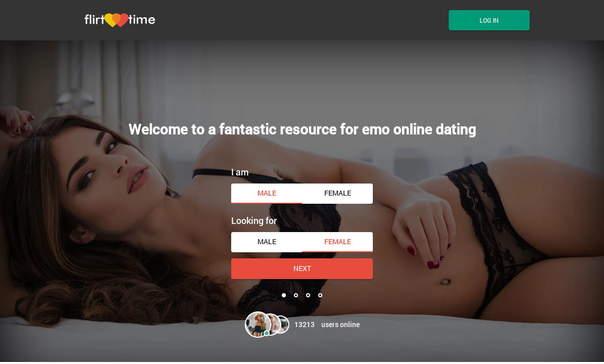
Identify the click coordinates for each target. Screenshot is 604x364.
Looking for (254, 220)
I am (240, 172)
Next (302, 268)
